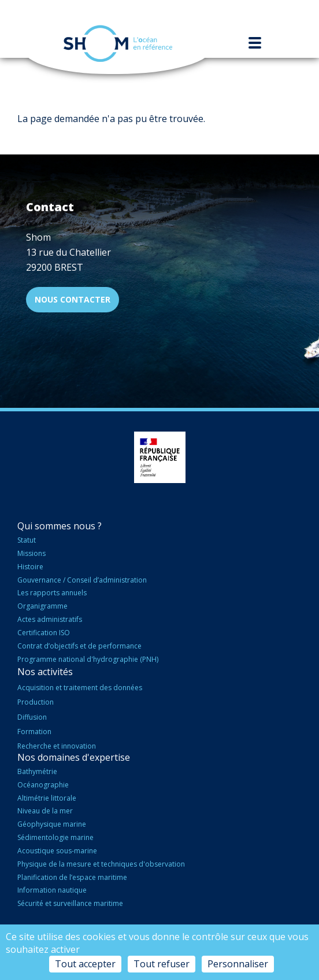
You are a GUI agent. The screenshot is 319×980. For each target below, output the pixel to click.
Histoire (30, 567)
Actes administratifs (50, 619)
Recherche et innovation (57, 746)
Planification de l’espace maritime (72, 877)
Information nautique (52, 890)
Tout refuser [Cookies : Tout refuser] (162, 964)
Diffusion (32, 717)
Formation (34, 732)
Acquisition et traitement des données (80, 688)
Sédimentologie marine (55, 837)
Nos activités (45, 672)
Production (36, 702)
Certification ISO (44, 633)
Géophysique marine (52, 824)
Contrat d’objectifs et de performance (79, 646)
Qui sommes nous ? (60, 526)
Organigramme (42, 606)
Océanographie (43, 785)
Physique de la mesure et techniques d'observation (101, 864)
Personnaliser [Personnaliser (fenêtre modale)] (238, 964)
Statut (27, 540)
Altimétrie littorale (47, 798)
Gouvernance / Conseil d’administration (82, 580)
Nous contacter (73, 299)
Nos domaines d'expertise (74, 757)
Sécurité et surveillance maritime (70, 903)
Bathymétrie (37, 771)
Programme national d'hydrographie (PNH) (88, 659)
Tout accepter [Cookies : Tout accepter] (85, 964)
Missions (31, 553)
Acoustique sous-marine (57, 851)
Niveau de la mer (45, 811)
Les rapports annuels (52, 593)
